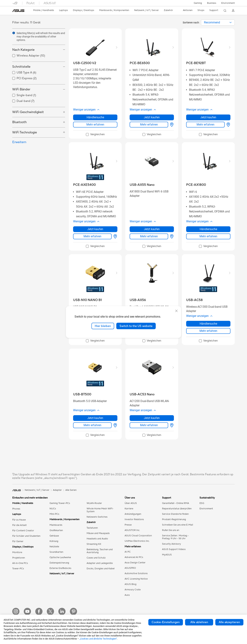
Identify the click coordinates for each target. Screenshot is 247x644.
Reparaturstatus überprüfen (177, 509)
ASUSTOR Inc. (132, 530)
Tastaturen (92, 528)
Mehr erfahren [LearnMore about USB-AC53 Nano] (149, 425)
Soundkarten (56, 552)
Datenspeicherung (59, 563)
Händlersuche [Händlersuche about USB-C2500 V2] (95, 117)
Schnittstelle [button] (21, 67)
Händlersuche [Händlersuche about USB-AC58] (208, 324)
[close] (176, 311)
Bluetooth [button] (19, 122)
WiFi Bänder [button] (21, 89)
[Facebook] (39, 611)
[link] (18, 11)
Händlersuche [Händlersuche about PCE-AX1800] (208, 229)
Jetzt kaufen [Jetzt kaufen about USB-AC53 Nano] (152, 418)
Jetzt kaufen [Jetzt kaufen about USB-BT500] (95, 418)
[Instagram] (16, 611)
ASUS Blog (131, 584)
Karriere (129, 509)
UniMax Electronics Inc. (137, 541)
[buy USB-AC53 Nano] (142, 394)
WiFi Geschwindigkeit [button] (28, 112)
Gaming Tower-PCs (60, 503)
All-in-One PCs (20, 563)
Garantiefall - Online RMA (176, 503)
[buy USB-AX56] (138, 300)
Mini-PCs (54, 514)
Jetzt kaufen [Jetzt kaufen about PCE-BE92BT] (208, 117)
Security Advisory (171, 544)
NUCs (53, 509)
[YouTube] (27, 611)
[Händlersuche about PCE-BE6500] (171, 125)
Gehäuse (54, 536)
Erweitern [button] (19, 142)
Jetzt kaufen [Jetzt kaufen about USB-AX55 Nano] (152, 229)
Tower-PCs (18, 569)
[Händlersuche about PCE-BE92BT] (228, 125)
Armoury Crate (133, 590)
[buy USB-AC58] (194, 300)
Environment (228, 3)
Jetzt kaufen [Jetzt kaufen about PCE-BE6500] (152, 117)
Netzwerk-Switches (97, 517)
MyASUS (167, 555)
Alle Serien (71, 490)
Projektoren (19, 558)
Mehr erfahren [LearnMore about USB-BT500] (92, 425)
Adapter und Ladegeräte (100, 563)
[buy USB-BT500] (82, 394)
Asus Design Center (135, 563)
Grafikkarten (56, 530)
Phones (16, 509)
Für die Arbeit (19, 525)
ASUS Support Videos (174, 549)
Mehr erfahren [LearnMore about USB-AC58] (208, 331)
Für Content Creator (23, 531)
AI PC (128, 552)
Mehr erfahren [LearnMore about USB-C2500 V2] (95, 124)
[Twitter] (50, 611)
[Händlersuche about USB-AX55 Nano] (171, 236)
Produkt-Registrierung (174, 519)
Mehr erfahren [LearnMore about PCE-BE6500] (149, 124)
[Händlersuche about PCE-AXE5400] (114, 236)
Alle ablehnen (199, 622)
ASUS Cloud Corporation (138, 536)
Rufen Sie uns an (171, 530)
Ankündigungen (133, 514)
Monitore (17, 552)
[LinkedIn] (62, 611)
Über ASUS (131, 503)
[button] (198, 3)
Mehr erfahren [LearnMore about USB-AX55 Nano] (149, 236)
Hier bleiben (103, 326)
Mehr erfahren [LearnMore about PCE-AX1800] (208, 236)
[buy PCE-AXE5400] (84, 185)
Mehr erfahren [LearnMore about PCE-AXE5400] (92, 236)
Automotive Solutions (136, 573)
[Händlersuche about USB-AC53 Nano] (171, 425)
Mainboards (56, 525)
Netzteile (54, 547)
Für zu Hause (19, 520)
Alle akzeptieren (229, 622)
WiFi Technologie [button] (25, 132)
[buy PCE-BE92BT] (196, 63)
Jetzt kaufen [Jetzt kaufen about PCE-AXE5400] (95, 229)
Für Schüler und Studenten (26, 536)
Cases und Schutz (96, 558)
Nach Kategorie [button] (23, 50)
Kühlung (54, 541)
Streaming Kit (94, 544)
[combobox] (218, 23)
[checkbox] (95, 135)
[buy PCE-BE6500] (140, 63)
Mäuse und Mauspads (98, 533)
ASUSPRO (130, 568)
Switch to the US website (136, 326)
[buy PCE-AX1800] (196, 185)
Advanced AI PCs (134, 557)
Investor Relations (134, 519)
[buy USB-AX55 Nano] (142, 185)
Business (212, 3)
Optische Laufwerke (60, 557)
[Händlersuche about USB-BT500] (114, 425)
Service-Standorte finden (175, 514)
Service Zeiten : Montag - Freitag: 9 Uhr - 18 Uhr (175, 537)
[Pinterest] (73, 611)
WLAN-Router (94, 503)
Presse (128, 525)
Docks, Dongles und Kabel (101, 569)
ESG (202, 503)
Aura (127, 595)
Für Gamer (18, 541)
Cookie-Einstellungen (166, 622)
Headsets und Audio (97, 539)
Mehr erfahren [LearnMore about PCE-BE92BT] (206, 124)
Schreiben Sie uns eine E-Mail (178, 525)
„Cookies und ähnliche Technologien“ (98, 639)
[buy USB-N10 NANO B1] (87, 300)
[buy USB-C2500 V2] (85, 63)
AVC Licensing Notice (136, 579)
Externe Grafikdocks (60, 568)
